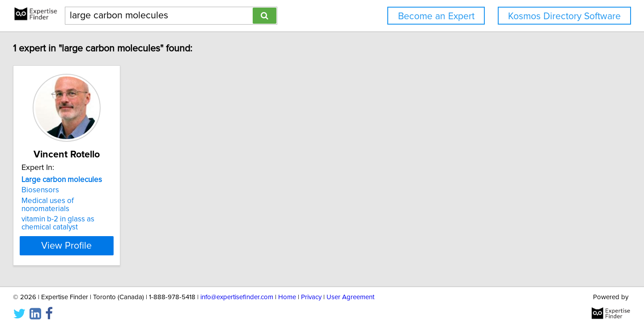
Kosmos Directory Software (564, 16)
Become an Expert (436, 16)
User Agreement (350, 290)
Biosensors (81, 190)
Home (287, 290)
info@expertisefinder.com (237, 290)
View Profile (119, 237)
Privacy (311, 290)
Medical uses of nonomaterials (113, 201)
